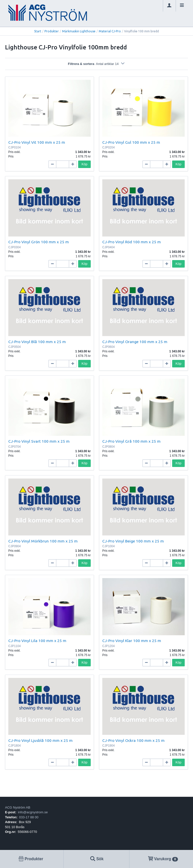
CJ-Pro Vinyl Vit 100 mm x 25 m (37, 142)
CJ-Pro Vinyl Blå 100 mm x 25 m (37, 342)
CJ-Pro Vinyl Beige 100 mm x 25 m (133, 541)
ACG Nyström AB (18, 807)
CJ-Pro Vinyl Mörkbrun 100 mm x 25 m (43, 541)
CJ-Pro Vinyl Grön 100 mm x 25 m (39, 242)
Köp (85, 164)
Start (38, 31)
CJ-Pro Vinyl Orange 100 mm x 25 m (135, 342)
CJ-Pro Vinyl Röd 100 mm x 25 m (132, 242)
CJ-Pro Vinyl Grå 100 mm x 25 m (131, 441)
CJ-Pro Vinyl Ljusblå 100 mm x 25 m (40, 740)
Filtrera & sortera (96, 64)
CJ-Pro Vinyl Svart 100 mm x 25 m (39, 441)
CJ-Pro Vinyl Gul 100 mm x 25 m (131, 142)
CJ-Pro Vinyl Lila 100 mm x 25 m (37, 641)
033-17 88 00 (29, 817)
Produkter (52, 31)
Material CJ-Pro (110, 31)
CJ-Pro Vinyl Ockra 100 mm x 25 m (133, 740)
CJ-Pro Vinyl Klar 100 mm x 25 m (132, 641)
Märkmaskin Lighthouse (79, 31)
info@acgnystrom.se (33, 812)
